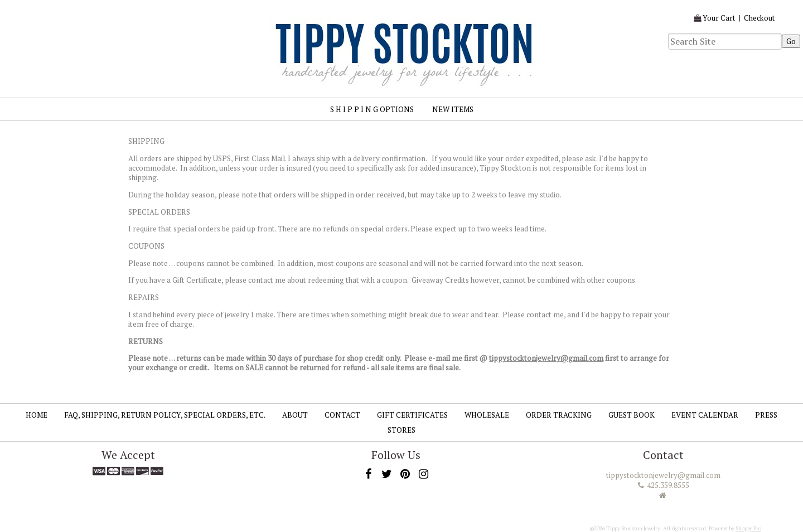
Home (37, 415)
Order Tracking (559, 415)
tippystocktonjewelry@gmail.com (546, 358)
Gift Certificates (412, 415)
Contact (342, 415)
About (295, 415)
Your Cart (719, 18)
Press (766, 415)
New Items (453, 109)
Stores (401, 430)
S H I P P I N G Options (372, 109)
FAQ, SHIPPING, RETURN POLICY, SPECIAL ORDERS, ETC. (165, 415)
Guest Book (632, 415)
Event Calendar (705, 415)
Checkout (760, 18)
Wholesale (487, 415)
